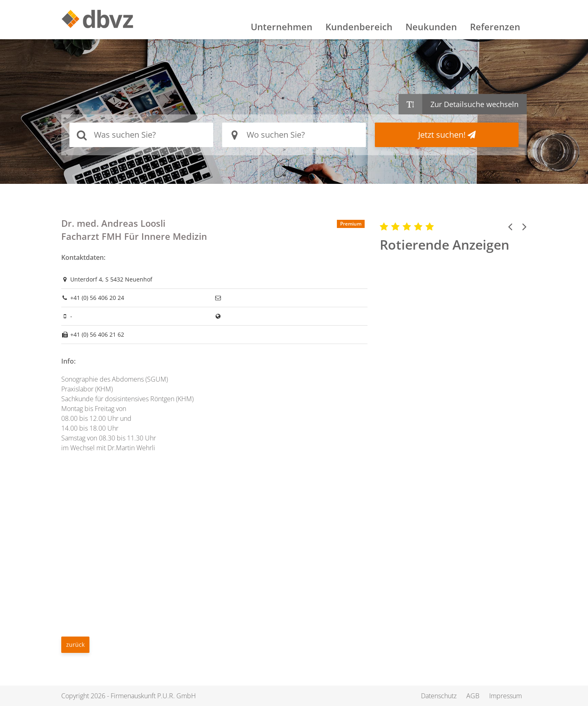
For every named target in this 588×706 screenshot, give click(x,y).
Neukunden (431, 27)
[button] (510, 226)
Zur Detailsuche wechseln (474, 104)
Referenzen (495, 27)
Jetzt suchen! (447, 135)
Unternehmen (282, 27)
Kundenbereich (359, 27)
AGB (473, 696)
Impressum (506, 696)
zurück (75, 645)
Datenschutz (439, 696)
